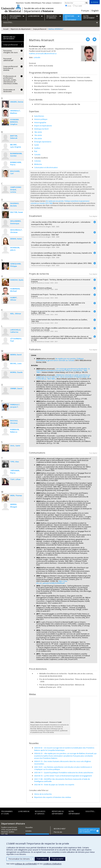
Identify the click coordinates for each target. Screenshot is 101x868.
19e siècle (38, 135)
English (95, 11)
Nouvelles (29, 827)
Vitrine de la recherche (43, 794)
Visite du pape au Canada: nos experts (54, 785)
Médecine (38, 164)
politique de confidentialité (26, 864)
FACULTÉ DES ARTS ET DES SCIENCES (88, 831)
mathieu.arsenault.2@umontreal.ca (43, 53)
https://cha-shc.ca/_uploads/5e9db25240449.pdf (52, 582)
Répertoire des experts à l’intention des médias (53, 797)
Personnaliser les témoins (20, 859)
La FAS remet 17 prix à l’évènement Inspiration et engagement (63, 776)
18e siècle (38, 132)
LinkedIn (37, 57)
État (36, 151)
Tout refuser (42, 859)
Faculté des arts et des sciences (39, 8)
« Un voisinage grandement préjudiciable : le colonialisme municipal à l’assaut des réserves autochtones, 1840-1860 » (63, 371)
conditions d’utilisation (52, 864)
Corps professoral (39, 29)
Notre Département (74, 813)
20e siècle (38, 138)
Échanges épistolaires (43, 142)
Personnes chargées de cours (11, 52)
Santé (36, 145)
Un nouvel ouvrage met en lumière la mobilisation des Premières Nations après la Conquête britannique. (64, 749)
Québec (37, 148)
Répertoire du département (21, 29)
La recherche (24, 811)
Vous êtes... (90, 811)
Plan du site (58, 832)
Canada (37, 154)
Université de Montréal (11, 8)
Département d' (39, 11)
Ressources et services (40, 813)
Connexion (57, 3)
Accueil (6, 29)
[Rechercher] (87, 3)
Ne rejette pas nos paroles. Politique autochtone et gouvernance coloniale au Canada (60, 359)
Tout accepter (58, 859)
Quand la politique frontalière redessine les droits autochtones (64, 772)
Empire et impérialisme (43, 126)
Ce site (68, 6)
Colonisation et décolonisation (46, 167)
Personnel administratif (8, 59)
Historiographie (40, 122)
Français (85, 11)
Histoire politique (41, 119)
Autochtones (39, 116)
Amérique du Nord (41, 129)
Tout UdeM (77, 6)
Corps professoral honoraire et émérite (10, 68)
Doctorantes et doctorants (9, 91)
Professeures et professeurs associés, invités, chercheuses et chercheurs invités (10, 80)
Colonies (38, 161)
